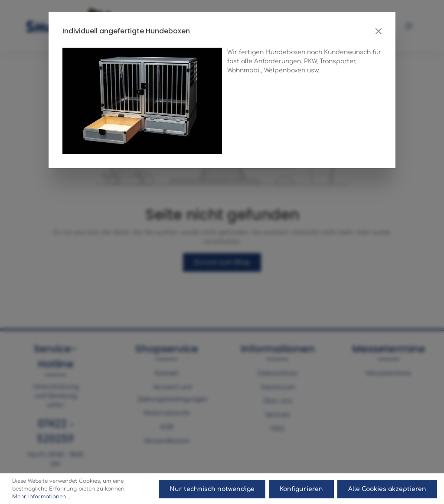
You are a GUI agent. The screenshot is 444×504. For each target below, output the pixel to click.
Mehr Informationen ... (42, 497)
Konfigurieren (301, 489)
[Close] (379, 31)
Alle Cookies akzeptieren (387, 489)
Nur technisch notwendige (212, 489)
